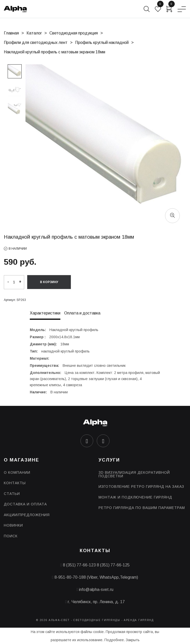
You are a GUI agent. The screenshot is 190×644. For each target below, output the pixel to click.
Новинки (13, 525)
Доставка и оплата (25, 504)
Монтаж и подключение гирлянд (135, 497)
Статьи (12, 494)
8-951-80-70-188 (70, 577)
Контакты (15, 483)
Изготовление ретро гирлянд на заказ (141, 487)
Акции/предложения (27, 515)
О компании (17, 472)
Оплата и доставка (82, 313)
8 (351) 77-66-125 (113, 565)
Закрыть (133, 640)
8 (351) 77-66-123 (79, 565)
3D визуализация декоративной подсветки (134, 474)
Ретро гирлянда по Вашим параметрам (142, 508)
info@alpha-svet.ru (96, 590)
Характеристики (45, 313)
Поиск (11, 536)
